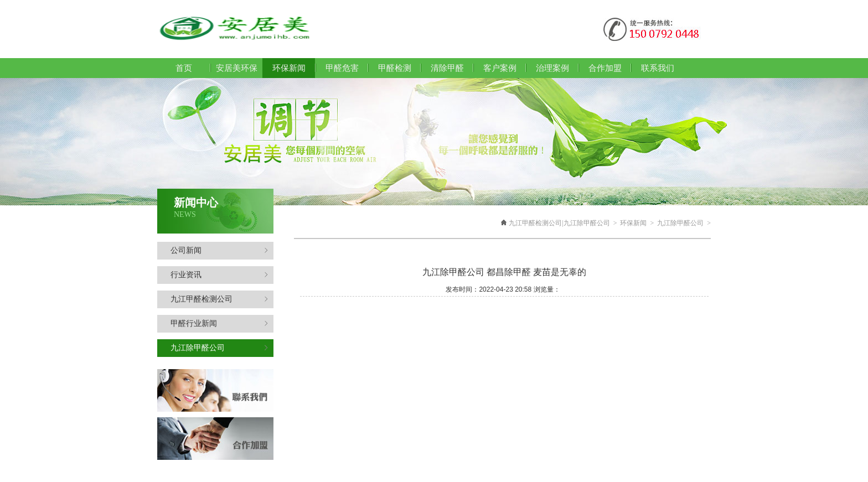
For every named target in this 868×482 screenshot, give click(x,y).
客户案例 (500, 68)
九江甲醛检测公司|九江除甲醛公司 (559, 223)
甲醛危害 (342, 68)
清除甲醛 (447, 68)
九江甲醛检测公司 (219, 299)
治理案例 (552, 68)
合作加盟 (605, 68)
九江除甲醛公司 (219, 348)
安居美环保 (237, 68)
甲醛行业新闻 (219, 323)
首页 (184, 68)
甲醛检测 (395, 68)
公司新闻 (219, 250)
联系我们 (658, 68)
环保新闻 (633, 223)
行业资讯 (219, 275)
